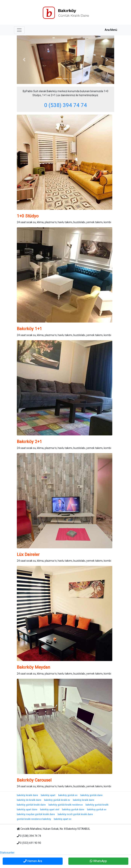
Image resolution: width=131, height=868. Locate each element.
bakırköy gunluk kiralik (97, 805)
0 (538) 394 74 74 (65, 105)
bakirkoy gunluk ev (97, 810)
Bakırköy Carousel (34, 780)
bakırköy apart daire (27, 810)
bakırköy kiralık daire (27, 795)
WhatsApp (98, 861)
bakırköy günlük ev (68, 795)
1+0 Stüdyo (28, 216)
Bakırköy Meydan (34, 667)
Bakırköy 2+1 (29, 442)
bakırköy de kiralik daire (29, 800)
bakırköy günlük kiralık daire (31, 805)
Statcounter (7, 853)
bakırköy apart (48, 795)
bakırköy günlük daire (91, 795)
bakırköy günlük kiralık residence (66, 805)
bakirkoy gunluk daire (73, 810)
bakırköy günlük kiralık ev (57, 800)
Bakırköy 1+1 (29, 329)
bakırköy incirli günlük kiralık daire (75, 814)
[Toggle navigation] (19, 30)
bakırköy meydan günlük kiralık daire (36, 814)
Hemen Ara (33, 861)
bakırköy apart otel (50, 810)
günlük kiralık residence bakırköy (34, 819)
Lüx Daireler (28, 554)
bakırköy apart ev (63, 819)
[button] (24, 60)
